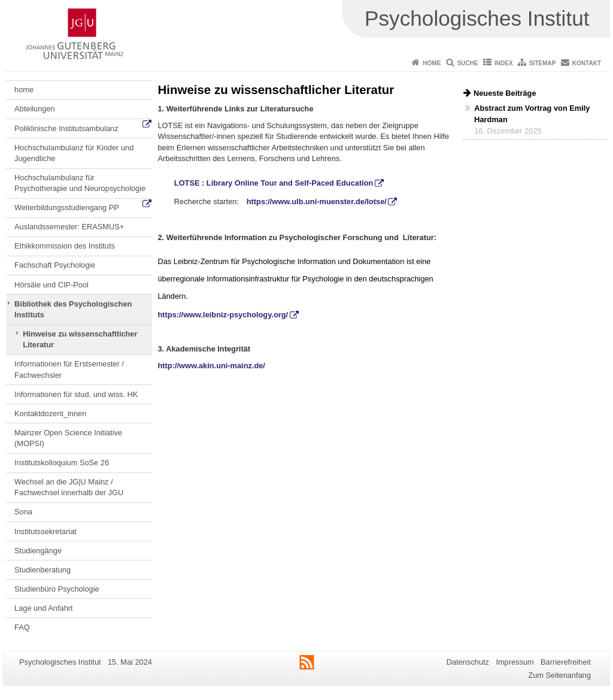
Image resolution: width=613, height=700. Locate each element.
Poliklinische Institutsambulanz (66, 128)
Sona (23, 512)
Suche (468, 63)
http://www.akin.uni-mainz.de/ (212, 366)
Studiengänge (38, 551)
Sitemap (542, 63)
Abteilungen (35, 109)
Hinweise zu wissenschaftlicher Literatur (80, 339)
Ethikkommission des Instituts (65, 246)
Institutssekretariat (45, 531)
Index (504, 63)
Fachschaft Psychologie (55, 265)
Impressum (515, 662)
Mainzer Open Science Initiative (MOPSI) (68, 438)
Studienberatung (43, 570)
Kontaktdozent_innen (50, 413)
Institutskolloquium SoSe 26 (62, 463)
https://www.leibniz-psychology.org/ (223, 315)
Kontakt (587, 63)
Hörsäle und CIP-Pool (51, 285)
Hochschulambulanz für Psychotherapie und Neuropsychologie (80, 183)
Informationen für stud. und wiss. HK (76, 394)
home (24, 90)
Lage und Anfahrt (43, 608)
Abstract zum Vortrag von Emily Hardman (532, 114)
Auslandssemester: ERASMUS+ (69, 227)
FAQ (22, 627)
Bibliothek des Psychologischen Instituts (73, 309)
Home (432, 63)
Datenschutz (468, 662)
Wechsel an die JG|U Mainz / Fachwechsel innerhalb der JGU (69, 487)
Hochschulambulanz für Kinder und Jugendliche (74, 153)
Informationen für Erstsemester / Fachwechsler (69, 369)
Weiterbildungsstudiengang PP (67, 207)
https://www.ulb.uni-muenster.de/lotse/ (317, 201)
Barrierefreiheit (566, 662)
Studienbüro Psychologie (57, 589)
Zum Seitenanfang (559, 675)
